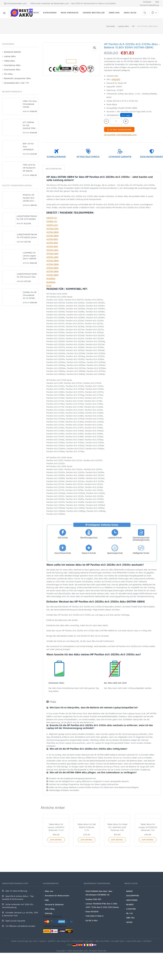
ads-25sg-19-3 (64, 941)
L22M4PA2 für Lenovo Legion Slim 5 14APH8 (29, 256)
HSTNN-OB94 (53, 264)
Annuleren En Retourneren (57, 895)
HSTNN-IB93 (52, 239)
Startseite (110, 26)
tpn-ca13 (33, 941)
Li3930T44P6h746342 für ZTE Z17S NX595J (27, 218)
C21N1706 (131, 909)
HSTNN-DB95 (52, 236)
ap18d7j (51, 941)
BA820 (129, 891)
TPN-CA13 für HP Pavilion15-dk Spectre (29, 168)
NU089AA (51, 278)
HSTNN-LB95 (52, 257)
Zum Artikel (56, 840)
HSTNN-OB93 (53, 261)
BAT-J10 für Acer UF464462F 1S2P (28, 147)
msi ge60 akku (118, 941)
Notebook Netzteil (12, 52)
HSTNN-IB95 (52, 246)
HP (133, 26)
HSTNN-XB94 (52, 271)
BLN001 (130, 904)
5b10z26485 (78, 941)
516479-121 (52, 218)
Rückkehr (147, 2)
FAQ (157, 2)
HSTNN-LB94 (52, 253)
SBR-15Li (130, 918)
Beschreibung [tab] (54, 169)
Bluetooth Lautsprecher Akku (18, 78)
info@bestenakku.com (15, 3)
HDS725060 (132, 900)
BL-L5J (130, 913)
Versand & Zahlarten (54, 904)
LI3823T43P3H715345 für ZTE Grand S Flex (27, 275)
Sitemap (49, 913)
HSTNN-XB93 (52, 268)
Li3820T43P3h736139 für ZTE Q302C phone (27, 236)
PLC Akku (8, 74)
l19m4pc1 (148, 941)
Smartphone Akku (12, 65)
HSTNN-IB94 (52, 243)
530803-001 (52, 225)
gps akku (90, 941)
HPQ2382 (116, 79)
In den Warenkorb (119, 130)
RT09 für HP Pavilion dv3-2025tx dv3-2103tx (29, 198)
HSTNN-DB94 (53, 232)
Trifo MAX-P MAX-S (95, 916)
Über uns (49, 891)
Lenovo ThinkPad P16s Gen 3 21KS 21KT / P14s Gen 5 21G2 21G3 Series (102, 905)
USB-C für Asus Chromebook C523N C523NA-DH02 (30, 104)
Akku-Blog (50, 909)
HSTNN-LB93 (52, 250)
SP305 (129, 922)
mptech (42, 941)
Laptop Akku (123, 26)
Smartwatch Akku (12, 70)
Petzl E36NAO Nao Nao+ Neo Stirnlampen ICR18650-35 (99, 893)
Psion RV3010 (92, 911)
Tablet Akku (9, 61)
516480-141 (52, 221)
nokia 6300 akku (134, 941)
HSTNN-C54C (52, 228)
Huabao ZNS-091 (94, 899)
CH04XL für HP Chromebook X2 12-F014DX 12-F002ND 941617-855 (30, 295)
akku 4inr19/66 (102, 941)
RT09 (49, 286)
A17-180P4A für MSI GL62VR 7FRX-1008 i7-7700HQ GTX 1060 (30, 125)
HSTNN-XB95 (52, 275)
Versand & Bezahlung (149, 5)
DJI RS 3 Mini (92, 920)
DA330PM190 (133, 895)
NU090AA (51, 282)
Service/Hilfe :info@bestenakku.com (120, 135)
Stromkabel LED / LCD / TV (16, 83)
